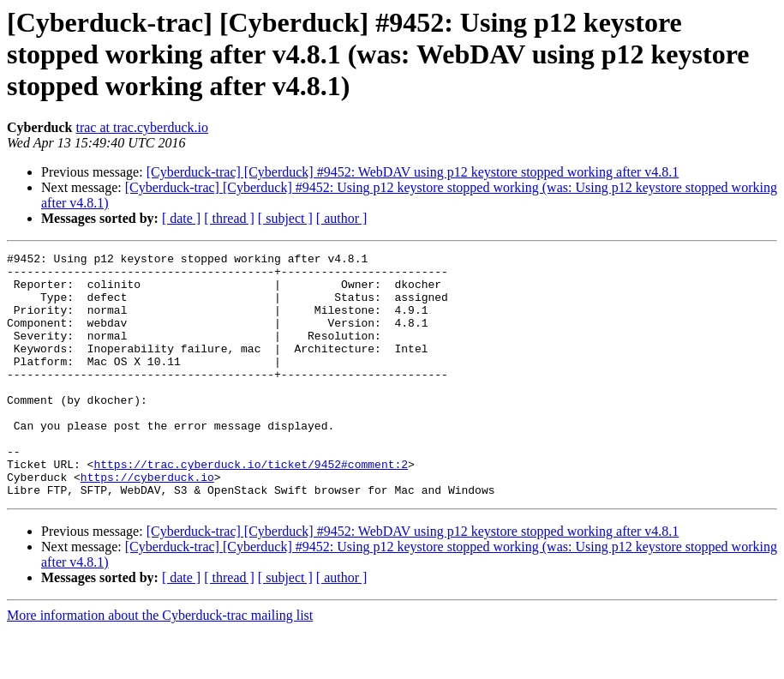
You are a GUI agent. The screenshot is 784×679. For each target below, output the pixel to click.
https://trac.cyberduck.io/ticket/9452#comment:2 (251, 508)
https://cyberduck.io (147, 523)
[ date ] (181, 218)
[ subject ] (285, 218)
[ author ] (342, 218)
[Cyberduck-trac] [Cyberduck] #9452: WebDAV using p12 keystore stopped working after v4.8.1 (413, 172)
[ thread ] (229, 218)
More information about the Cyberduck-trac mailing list (160, 664)
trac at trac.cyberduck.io (142, 127)
